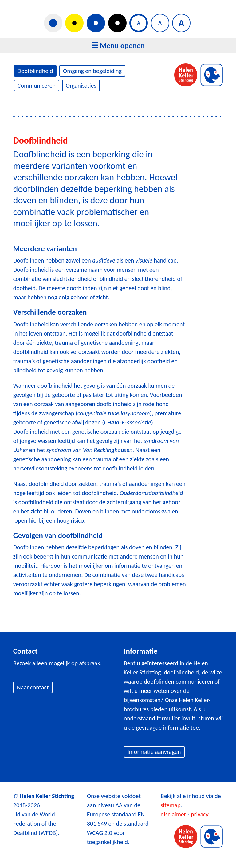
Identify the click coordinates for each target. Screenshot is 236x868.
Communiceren (37, 86)
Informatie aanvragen (154, 752)
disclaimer (173, 814)
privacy (200, 814)
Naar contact (33, 687)
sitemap (171, 805)
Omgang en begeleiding (92, 71)
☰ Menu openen (118, 46)
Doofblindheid (35, 71)
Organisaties (81, 86)
